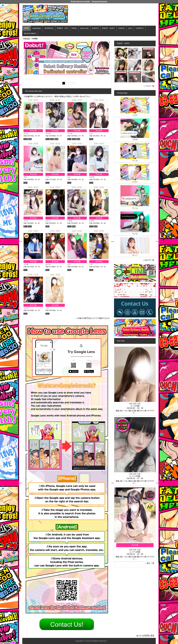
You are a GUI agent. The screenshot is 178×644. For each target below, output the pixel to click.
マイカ (48, 134)
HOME (26, 28)
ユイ (69, 177)
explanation (37, 28)
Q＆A (130, 28)
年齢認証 (27, 39)
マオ (25, 177)
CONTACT (140, 28)
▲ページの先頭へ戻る (145, 635)
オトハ (135, 255)
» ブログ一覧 (149, 86)
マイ (132, 406)
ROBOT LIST (63, 28)
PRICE (74, 28)
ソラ (91, 264)
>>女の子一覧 (149, 260)
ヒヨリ (92, 221)
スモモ (70, 221)
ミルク (135, 115)
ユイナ (26, 221)
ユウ (69, 264)
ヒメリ (132, 476)
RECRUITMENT (30, 34)
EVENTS (95, 28)
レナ (91, 134)
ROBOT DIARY (108, 28)
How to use (84, 28)
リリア (26, 308)
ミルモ (26, 264)
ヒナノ (48, 221)
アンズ (70, 134)
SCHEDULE (49, 28)
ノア (47, 308)
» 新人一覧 (150, 563)
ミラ (47, 177)
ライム (26, 134)
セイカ (48, 264)
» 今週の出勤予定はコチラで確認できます (93, 318)
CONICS (121, 28)
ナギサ (92, 177)
